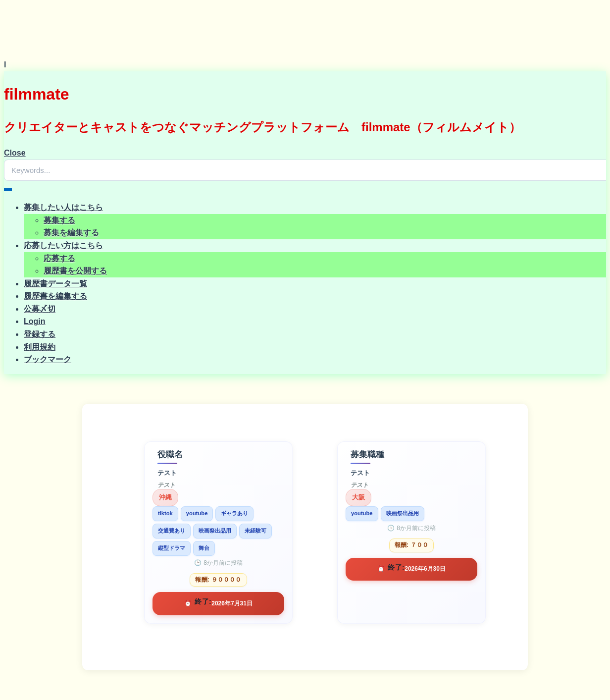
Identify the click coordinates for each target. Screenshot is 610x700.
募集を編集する (71, 233)
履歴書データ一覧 (55, 284)
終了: (203, 601)
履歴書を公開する (75, 271)
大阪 (358, 497)
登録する (40, 334)
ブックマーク (48, 359)
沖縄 (165, 497)
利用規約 (40, 347)
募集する (59, 220)
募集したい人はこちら (63, 207)
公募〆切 (40, 309)
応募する (59, 258)
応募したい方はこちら (63, 245)
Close (15, 153)
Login (35, 321)
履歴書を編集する (55, 296)
